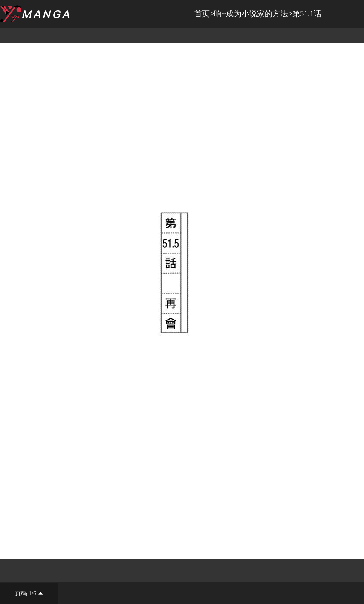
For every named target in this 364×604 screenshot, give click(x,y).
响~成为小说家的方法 (251, 14)
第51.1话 (307, 14)
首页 (202, 14)
